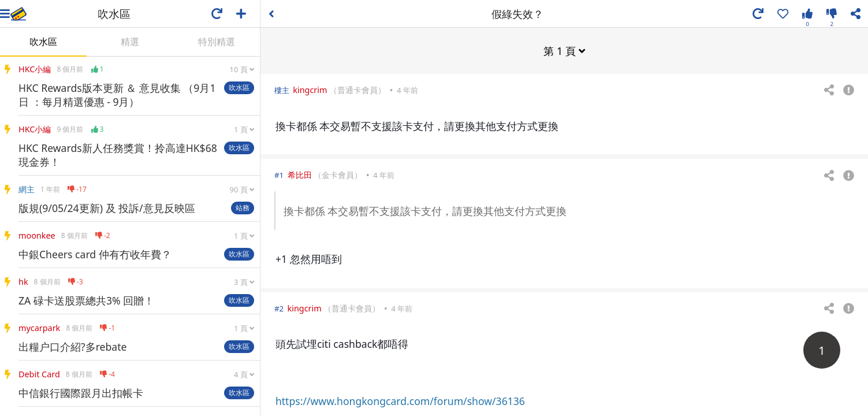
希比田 (300, 174)
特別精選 (217, 42)
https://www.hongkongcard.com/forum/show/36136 (400, 400)
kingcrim (310, 89)
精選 (130, 42)
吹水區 (43, 42)
